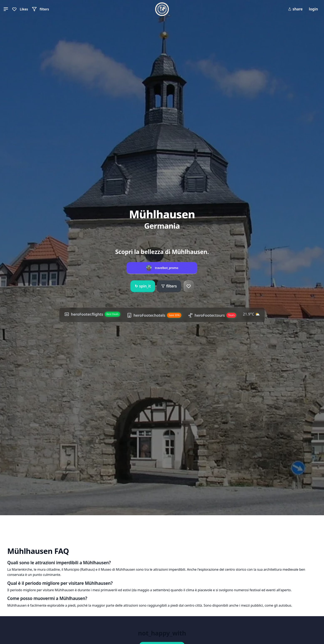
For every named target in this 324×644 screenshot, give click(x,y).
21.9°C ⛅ (251, 314)
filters (169, 286)
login (313, 9)
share (295, 9)
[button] (6, 9)
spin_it (143, 286)
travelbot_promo (167, 268)
